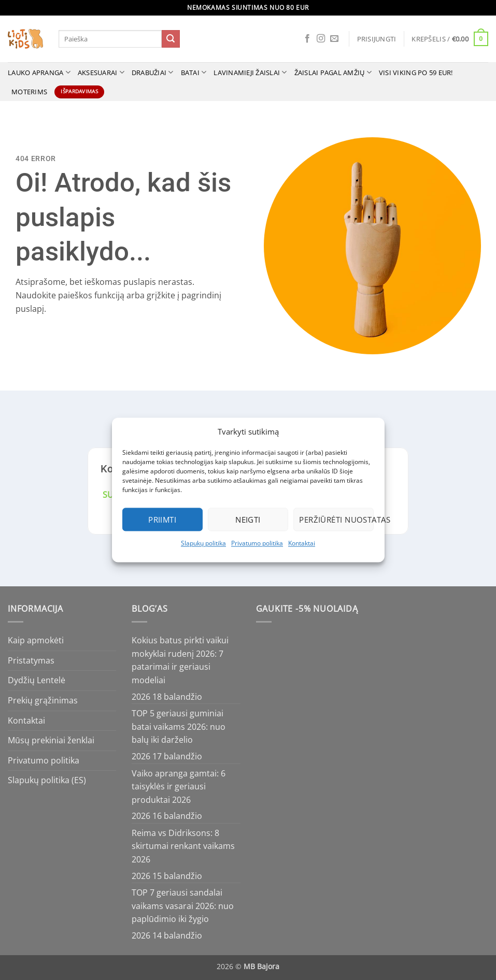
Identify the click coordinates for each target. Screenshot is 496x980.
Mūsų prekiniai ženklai (51, 740)
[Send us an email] (334, 39)
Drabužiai (153, 72)
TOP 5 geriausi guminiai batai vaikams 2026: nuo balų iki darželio (179, 726)
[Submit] (171, 39)
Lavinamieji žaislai (250, 72)
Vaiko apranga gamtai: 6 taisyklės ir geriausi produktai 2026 (179, 787)
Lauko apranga (39, 72)
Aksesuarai (101, 72)
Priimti (162, 520)
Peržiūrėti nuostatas (336, 520)
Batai (194, 72)
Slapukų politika (203, 543)
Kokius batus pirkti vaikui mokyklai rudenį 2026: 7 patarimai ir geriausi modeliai (180, 660)
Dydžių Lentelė (37, 680)
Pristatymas (31, 660)
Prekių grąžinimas (43, 700)
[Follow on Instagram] (321, 39)
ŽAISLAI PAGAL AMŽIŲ (333, 72)
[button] (377, 39)
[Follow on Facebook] (307, 39)
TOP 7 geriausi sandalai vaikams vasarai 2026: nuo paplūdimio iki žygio (183, 906)
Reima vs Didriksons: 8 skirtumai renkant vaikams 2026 (183, 846)
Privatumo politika (257, 543)
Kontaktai (302, 543)
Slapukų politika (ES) (47, 780)
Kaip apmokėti (36, 640)
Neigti (248, 520)
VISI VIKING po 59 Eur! (416, 73)
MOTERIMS (29, 92)
